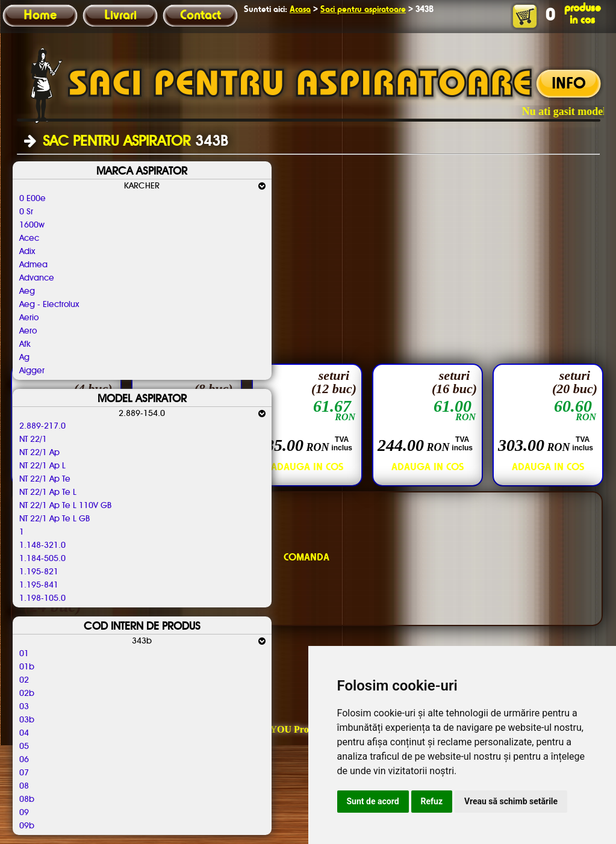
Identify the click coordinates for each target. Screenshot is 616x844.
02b (27, 694)
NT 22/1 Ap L (42, 466)
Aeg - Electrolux (49, 305)
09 (24, 813)
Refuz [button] (432, 801)
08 (24, 786)
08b (27, 799)
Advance (37, 278)
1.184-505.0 (42, 559)
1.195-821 (39, 572)
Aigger (32, 371)
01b (27, 667)
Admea (33, 265)
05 (24, 746)
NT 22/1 (33, 439)
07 (24, 773)
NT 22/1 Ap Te (45, 479)
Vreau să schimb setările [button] (511, 801)
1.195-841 (39, 585)
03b (27, 720)
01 (24, 654)
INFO (569, 84)
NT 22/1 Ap (39, 453)
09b (27, 826)
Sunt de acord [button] (373, 801)
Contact (201, 16)
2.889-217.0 (42, 426)
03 (24, 707)
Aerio (29, 318)
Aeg (27, 291)
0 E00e (33, 199)
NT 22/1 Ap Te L (48, 492)
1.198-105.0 (42, 598)
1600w (32, 225)
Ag (24, 358)
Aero (28, 331)
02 (24, 680)
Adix (27, 252)
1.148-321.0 (42, 545)
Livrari (120, 16)
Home (40, 16)
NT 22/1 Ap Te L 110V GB (65, 506)
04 (24, 733)
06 (24, 760)
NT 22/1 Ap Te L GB (54, 519)
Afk (25, 344)
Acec (29, 238)
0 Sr (26, 212)
